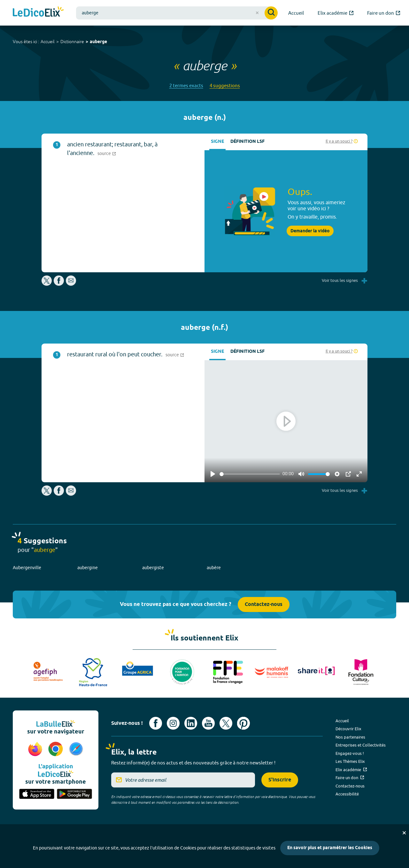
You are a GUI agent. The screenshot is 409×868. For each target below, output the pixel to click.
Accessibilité (347, 794)
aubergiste (153, 568)
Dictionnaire (72, 42)
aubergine (88, 568)
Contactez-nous (264, 604)
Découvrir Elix (348, 729)
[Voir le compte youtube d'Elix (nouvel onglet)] (208, 723)
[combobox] (177, 13)
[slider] (250, 474)
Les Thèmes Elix (350, 761)
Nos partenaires (350, 737)
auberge (98, 42)
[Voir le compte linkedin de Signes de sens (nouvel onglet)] (191, 723)
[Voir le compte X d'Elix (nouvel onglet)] (226, 723)
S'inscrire (280, 780)
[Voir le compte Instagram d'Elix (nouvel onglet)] (173, 723)
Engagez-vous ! (350, 753)
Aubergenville (27, 568)
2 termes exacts (186, 85)
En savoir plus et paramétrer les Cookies (330, 848)
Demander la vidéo (310, 231)
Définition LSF (247, 142)
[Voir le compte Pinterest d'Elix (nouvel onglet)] (243, 723)
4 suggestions (225, 85)
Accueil (48, 42)
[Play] (213, 474)
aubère (214, 568)
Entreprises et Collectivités (361, 745)
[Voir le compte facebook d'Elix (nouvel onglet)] (156, 723)
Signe (217, 142)
